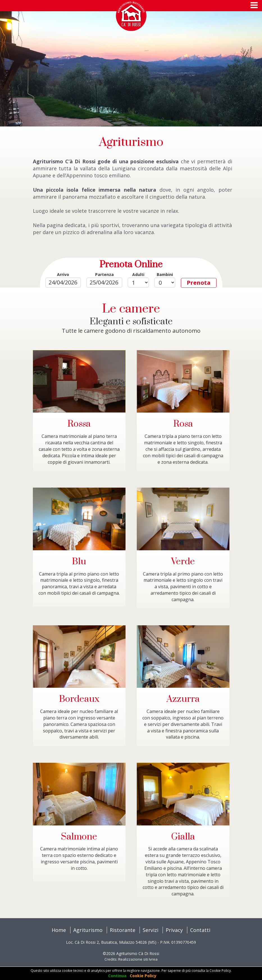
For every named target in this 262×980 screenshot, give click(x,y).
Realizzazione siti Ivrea (138, 959)
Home (59, 930)
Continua (117, 976)
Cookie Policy (143, 976)
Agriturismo (88, 930)
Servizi (151, 930)
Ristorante (123, 930)
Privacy (174, 930)
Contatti (200, 930)
